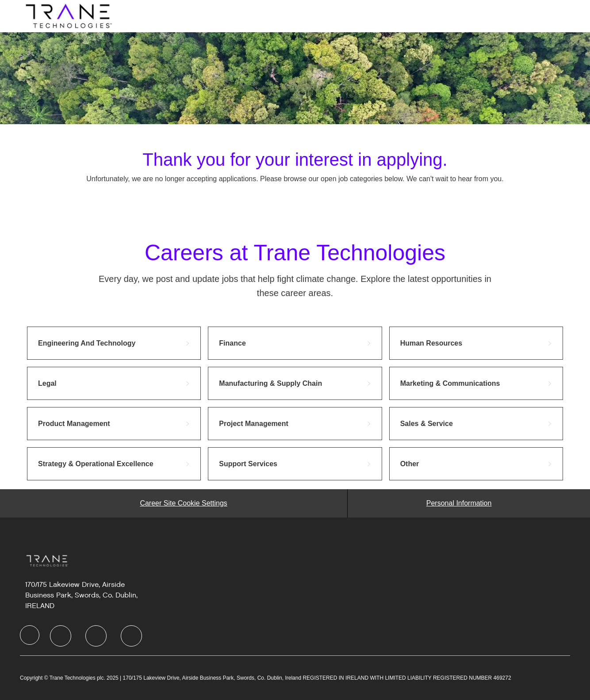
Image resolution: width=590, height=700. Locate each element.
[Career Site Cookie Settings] (183, 503)
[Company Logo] (68, 15)
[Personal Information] (459, 503)
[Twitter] (96, 636)
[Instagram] (131, 636)
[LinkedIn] (61, 636)
